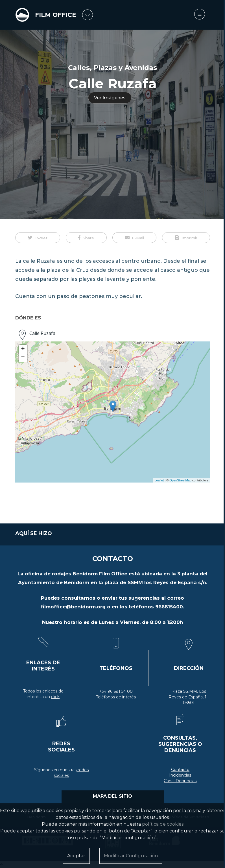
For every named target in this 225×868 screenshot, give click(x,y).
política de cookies (163, 824)
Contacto (180, 770)
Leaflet (159, 480)
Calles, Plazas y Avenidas (112, 68)
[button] (38, 238)
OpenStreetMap (180, 480)
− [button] (23, 358)
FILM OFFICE (56, 15)
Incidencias (180, 775)
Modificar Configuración (131, 856)
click (55, 697)
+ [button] (23, 349)
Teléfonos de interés (116, 697)
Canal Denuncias (180, 781)
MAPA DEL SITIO (112, 796)
